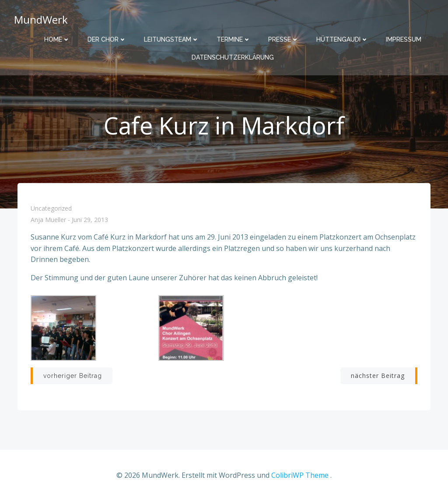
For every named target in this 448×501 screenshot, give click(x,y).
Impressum (404, 39)
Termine (234, 39)
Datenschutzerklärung (233, 57)
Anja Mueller (48, 220)
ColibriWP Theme (300, 475)
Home (57, 39)
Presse (283, 39)
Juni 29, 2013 (90, 220)
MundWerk (41, 19)
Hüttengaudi (342, 39)
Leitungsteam (171, 39)
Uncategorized (51, 208)
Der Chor (107, 39)
